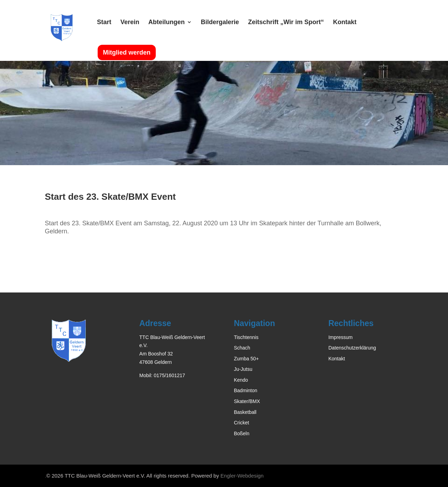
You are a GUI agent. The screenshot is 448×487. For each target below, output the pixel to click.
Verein (130, 23)
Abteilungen (167, 23)
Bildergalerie (220, 23)
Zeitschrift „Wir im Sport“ (286, 23)
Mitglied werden (127, 52)
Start (104, 23)
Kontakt (345, 23)
